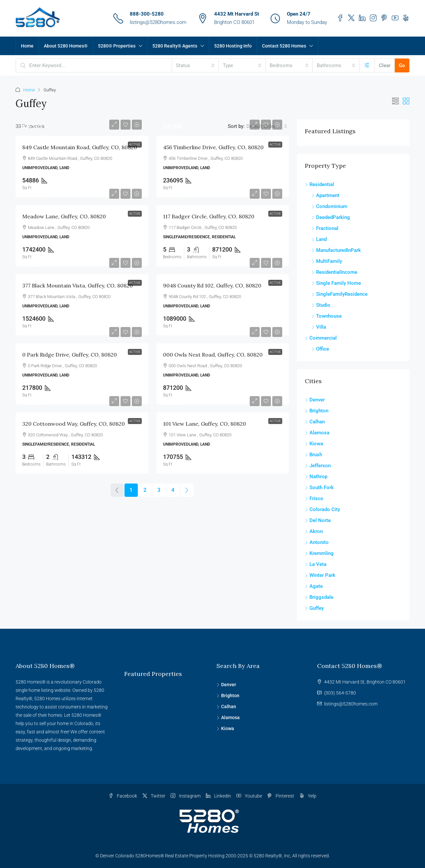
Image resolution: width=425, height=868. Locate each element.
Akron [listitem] (314, 531)
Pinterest (281, 796)
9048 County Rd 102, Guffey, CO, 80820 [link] (212, 285)
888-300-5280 (147, 14)
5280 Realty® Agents (175, 46)
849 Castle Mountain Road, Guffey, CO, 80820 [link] (80, 147)
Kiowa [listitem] (314, 444)
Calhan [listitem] (315, 422)
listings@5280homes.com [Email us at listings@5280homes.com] (351, 704)
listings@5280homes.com (158, 22)
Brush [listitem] (313, 455)
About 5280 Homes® (66, 46)
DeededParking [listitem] (331, 217)
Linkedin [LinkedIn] (218, 796)
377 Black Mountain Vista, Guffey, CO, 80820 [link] (78, 285)
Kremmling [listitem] (319, 553)
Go (402, 65)
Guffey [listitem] (314, 608)
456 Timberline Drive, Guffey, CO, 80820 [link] (213, 147)
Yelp (308, 796)
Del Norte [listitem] (318, 520)
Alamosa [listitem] (317, 433)
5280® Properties (117, 46)
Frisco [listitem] (314, 498)
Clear (385, 65)
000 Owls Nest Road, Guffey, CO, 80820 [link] (213, 355)
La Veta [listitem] (316, 564)
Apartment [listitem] (325, 195)
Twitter (154, 796)
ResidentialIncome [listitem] (334, 272)
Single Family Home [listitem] (336, 283)
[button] (395, 101)
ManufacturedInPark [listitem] (336, 250)
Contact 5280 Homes (284, 46)
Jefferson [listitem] (318, 466)
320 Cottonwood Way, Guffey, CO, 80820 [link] (74, 424)
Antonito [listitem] (317, 542)
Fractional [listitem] (325, 228)
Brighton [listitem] (317, 411)
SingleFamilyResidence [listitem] (340, 294)
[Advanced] (367, 65)
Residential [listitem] (319, 184)
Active (135, 144)
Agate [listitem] (314, 586)
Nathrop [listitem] (316, 477)
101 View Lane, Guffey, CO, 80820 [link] (205, 424)
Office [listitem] (320, 349)
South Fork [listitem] (319, 488)
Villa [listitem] (319, 327)
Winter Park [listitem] (320, 575)
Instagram (186, 796)
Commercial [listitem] (321, 338)
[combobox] (195, 65)
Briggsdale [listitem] (319, 597)
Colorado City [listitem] (322, 509)
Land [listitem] (319, 239)
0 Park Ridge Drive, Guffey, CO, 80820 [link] (70, 355)
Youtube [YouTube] (249, 796)
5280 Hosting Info (233, 46)
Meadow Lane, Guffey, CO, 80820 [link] (64, 216)
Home (27, 46)
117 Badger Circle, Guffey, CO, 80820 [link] (209, 216)
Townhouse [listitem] (327, 316)
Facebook (123, 796)
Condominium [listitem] (329, 206)
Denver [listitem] (315, 400)
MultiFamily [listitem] (327, 261)
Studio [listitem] (321, 305)
